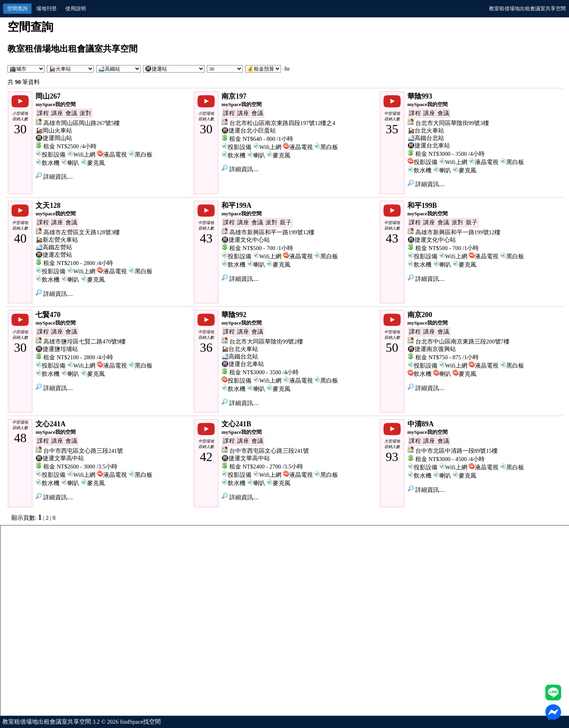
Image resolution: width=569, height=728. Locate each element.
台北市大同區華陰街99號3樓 (452, 123)
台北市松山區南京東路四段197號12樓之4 (282, 123)
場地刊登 (46, 8)
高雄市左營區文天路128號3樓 (82, 232)
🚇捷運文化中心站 (246, 240)
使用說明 (76, 8)
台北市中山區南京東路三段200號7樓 (462, 342)
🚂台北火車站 (426, 131)
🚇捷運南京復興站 (432, 349)
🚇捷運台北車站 (429, 146)
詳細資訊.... (54, 177)
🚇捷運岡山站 (54, 138)
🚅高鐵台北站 (426, 138)
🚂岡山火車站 (54, 131)
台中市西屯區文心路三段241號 (83, 451)
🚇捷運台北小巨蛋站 (249, 131)
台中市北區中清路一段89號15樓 (457, 451)
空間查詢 (17, 8)
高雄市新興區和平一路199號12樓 (272, 232)
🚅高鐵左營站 (54, 247)
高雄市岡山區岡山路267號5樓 (82, 123)
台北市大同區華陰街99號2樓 (266, 342)
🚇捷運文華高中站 (60, 458)
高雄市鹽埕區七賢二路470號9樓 (85, 342)
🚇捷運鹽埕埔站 (57, 349)
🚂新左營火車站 (57, 240)
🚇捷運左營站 (54, 255)
